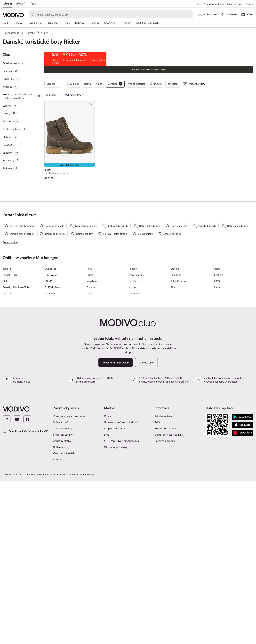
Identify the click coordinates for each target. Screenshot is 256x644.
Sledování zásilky (63, 597)
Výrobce (115, 84)
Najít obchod (235, 4)
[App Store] (243, 587)
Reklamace (59, 609)
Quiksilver (50, 431)
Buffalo (175, 431)
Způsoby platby (62, 603)
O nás (107, 578)
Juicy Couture (179, 444)
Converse (134, 456)
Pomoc (249, 4)
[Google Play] (243, 580)
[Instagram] (7, 582)
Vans (89, 456)
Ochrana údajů (86, 637)
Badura (91, 450)
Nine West (51, 437)
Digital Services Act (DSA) (169, 597)
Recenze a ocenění (165, 603)
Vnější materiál (136, 84)
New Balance (136, 437)
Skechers (218, 437)
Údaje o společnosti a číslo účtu (122, 585)
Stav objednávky (63, 591)
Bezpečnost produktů (167, 591)
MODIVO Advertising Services (121, 603)
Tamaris (7, 431)
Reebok (133, 431)
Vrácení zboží (61, 585)
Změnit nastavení (47, 637)
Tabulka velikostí (164, 578)
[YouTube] (17, 582)
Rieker (6, 444)
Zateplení (173, 84)
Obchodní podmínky (116, 609)
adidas (132, 450)
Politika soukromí (68, 637)
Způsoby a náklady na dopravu (71, 578)
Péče (157, 585)
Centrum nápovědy (64, 616)
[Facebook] (27, 582)
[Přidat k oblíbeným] (91, 104)
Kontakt (58, 622)
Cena (99, 84)
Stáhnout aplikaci (214, 4)
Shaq (173, 450)
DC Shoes (50, 456)
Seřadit (53, 84)
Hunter (217, 450)
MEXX (48, 444)
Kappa (216, 431)
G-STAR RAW (52, 450)
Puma (90, 437)
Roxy (89, 431)
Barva (88, 84)
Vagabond (92, 444)
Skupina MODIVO (114, 591)
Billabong (176, 437)
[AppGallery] (243, 595)
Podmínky (31, 637)
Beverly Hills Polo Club (16, 450)
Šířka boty (156, 84)
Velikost (74, 84)
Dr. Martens (136, 444)
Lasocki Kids (10, 437)
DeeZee (7, 456)
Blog (198, 4)
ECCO (216, 444)
